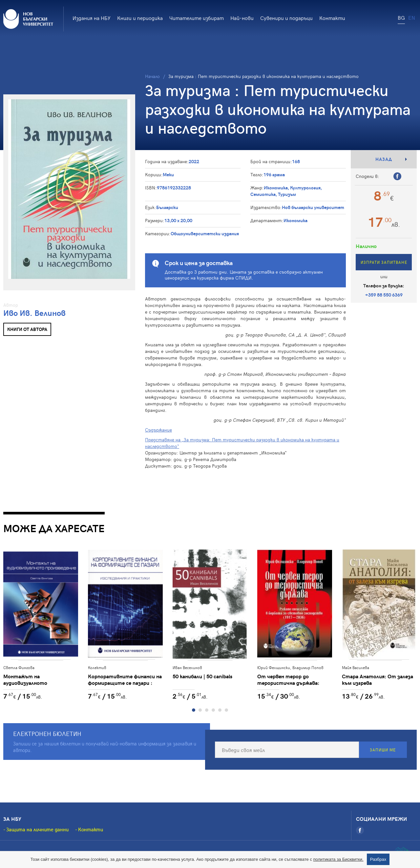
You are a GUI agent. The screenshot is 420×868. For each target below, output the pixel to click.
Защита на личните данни (37, 829)
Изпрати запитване (384, 262)
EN (412, 17)
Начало (152, 76)
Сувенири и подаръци (286, 18)
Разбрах (378, 859)
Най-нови (242, 18)
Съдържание (158, 430)
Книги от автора (27, 329)
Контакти (332, 18)
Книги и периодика (140, 18)
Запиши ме (383, 750)
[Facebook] (360, 830)
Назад (384, 159)
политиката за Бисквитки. (338, 859)
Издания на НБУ (92, 18)
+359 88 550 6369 (384, 295)
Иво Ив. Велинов (34, 313)
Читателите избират (197, 18)
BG (401, 17)
